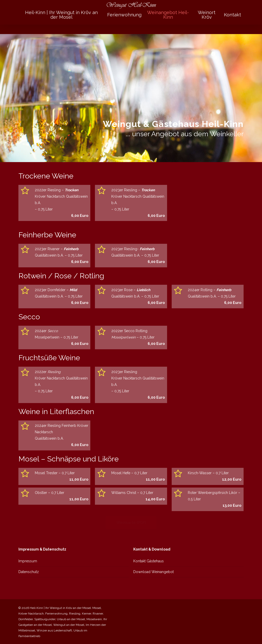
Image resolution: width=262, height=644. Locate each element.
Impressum (28, 561)
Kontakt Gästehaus (149, 561)
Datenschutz (29, 572)
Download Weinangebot (154, 572)
